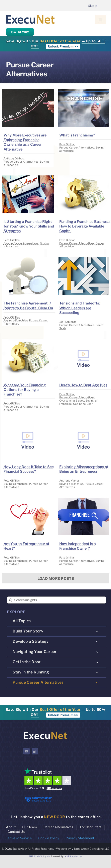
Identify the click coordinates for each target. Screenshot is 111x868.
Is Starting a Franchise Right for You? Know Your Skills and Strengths (29, 226)
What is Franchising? (77, 135)
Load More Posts (56, 578)
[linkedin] (35, 751)
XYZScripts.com (74, 856)
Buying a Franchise (16, 320)
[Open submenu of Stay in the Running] (97, 672)
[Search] (11, 600)
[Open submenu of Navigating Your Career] (97, 652)
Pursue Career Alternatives (21, 162)
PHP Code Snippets (39, 856)
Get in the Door (83, 404)
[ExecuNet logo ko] (45, 732)
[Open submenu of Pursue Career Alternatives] (97, 683)
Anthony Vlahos (14, 158)
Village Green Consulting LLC (91, 849)
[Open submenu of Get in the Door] (97, 662)
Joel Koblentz (68, 322)
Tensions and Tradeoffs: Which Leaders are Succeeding (80, 308)
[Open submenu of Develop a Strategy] (97, 642)
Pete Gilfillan (67, 144)
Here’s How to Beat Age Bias (83, 385)
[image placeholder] (28, 91)
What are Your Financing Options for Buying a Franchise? (25, 390)
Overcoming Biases (72, 401)
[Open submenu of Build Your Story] (97, 631)
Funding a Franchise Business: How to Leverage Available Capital (85, 226)
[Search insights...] (57, 600)
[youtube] (26, 751)
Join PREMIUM (20, 32)
